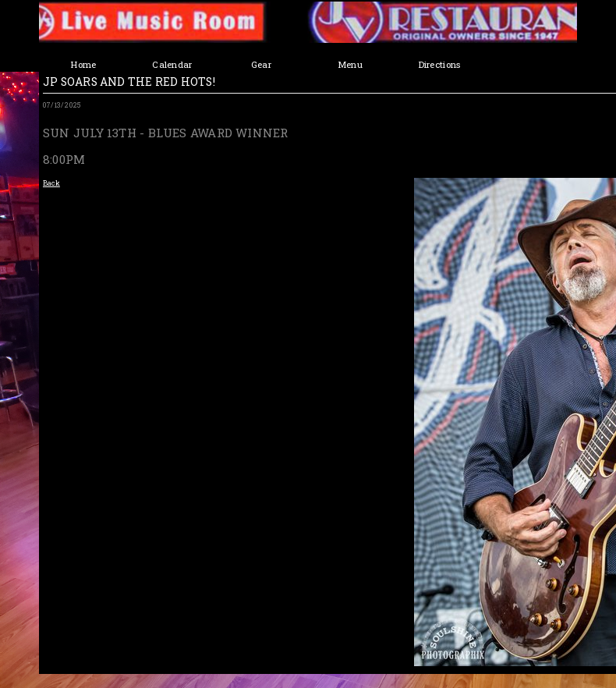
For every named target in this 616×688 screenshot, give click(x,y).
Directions (439, 64)
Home (83, 64)
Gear (261, 64)
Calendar (172, 64)
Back (51, 183)
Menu (350, 64)
